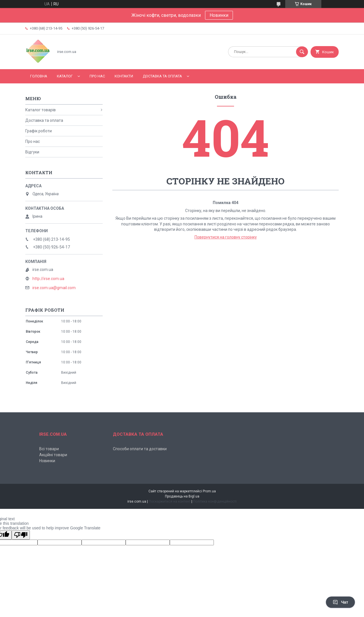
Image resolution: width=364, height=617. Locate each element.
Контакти (124, 76)
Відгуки (32, 152)
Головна (39, 76)
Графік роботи (39, 131)
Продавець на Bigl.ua (182, 496)
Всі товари (49, 449)
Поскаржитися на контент (170, 501)
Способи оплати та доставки (140, 449)
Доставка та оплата (162, 76)
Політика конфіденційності (215, 501)
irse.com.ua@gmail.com (54, 288)
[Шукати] (302, 52)
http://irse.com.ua (48, 279)
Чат (340, 602)
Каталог (65, 76)
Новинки (219, 15)
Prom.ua (209, 491)
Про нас (97, 76)
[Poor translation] (21, 535)
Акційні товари (53, 455)
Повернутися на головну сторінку (226, 237)
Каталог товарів (41, 110)
